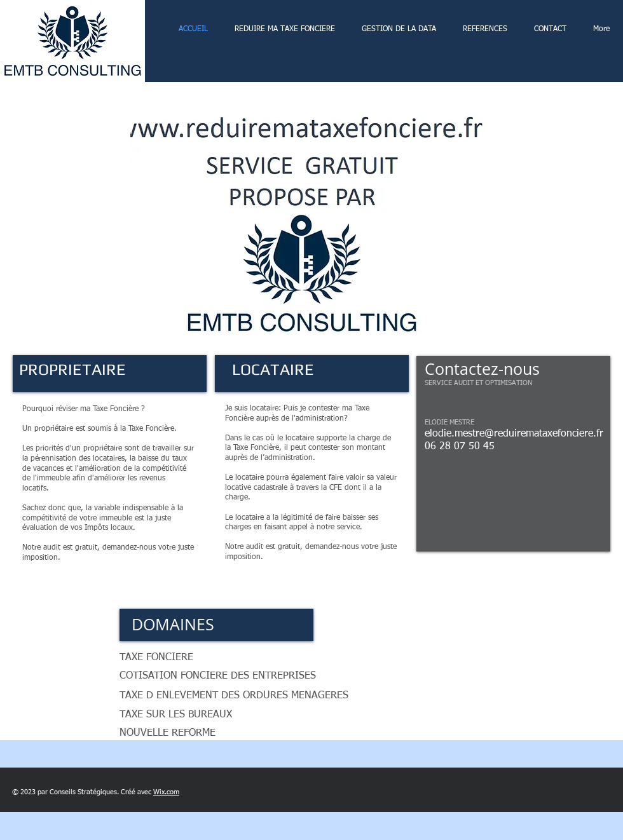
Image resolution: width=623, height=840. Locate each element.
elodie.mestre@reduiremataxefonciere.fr (514, 434)
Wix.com (166, 792)
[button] (311, 221)
